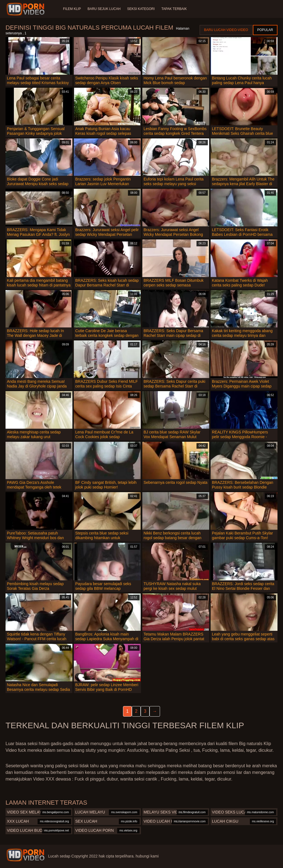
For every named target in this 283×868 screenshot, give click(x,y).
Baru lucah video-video (226, 30)
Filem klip (72, 9)
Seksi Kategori (141, 9)
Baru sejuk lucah (104, 9)
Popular (265, 30)
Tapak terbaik (174, 9)
